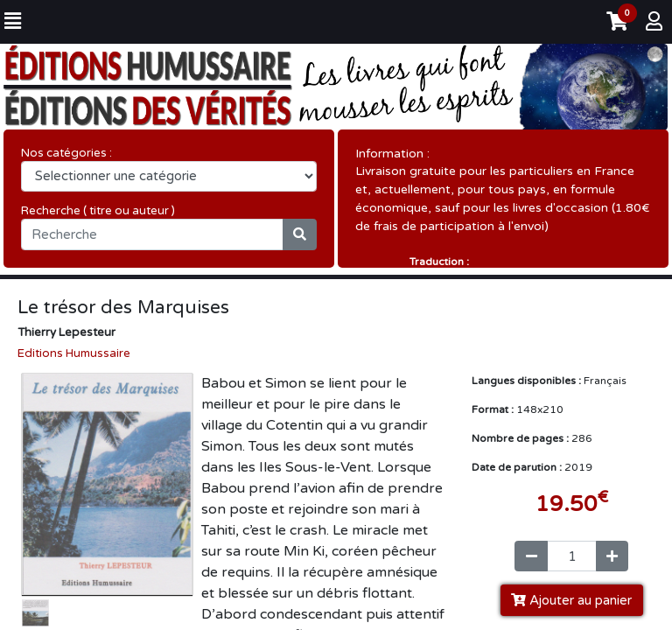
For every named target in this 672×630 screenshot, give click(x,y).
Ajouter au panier (571, 604)
